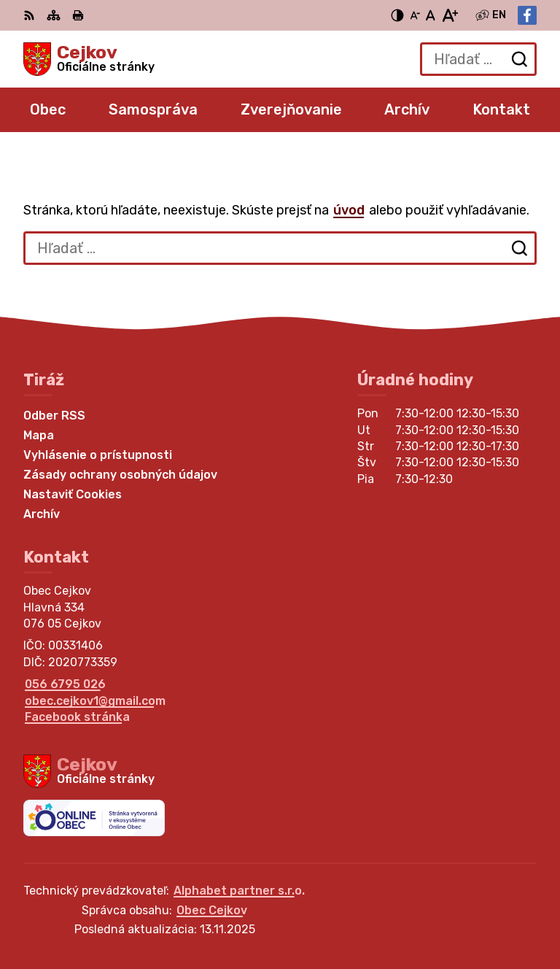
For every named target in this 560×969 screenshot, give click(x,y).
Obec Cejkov (212, 910)
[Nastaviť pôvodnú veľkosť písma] (431, 15)
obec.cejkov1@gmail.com (95, 701)
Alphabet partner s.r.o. (239, 891)
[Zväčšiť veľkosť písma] (450, 15)
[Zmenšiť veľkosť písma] (415, 15)
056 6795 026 (65, 684)
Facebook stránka (77, 717)
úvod (349, 210)
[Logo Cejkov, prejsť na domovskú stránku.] (89, 59)
